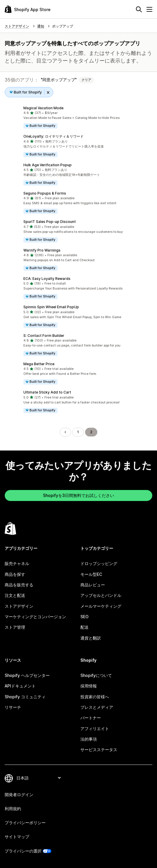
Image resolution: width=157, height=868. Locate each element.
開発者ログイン (19, 795)
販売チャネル (17, 563)
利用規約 (13, 809)
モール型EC (91, 574)
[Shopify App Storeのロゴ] (28, 9)
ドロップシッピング (99, 563)
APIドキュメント (20, 686)
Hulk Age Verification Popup (48, 165)
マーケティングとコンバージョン (35, 617)
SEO (84, 617)
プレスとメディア (97, 707)
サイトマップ (17, 837)
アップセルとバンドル (101, 595)
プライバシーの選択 (23, 851)
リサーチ (13, 707)
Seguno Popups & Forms (45, 193)
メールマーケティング (101, 606)
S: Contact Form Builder (44, 336)
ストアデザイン (19, 606)
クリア (86, 80)
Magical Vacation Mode (43, 108)
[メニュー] (149, 9)
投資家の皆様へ (95, 697)
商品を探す (15, 574)
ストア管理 (15, 627)
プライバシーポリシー (25, 823)
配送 (84, 627)
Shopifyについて (96, 675)
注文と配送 (15, 595)
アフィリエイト (95, 728)
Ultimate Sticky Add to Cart (47, 392)
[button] (78, 117)
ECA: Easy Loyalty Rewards (47, 279)
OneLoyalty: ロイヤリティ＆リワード (54, 136)
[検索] (139, 9)
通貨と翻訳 (91, 638)
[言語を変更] (38, 778)
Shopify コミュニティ (25, 697)
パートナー (91, 718)
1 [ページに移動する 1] (78, 432)
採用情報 (89, 686)
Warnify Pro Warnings (42, 250)
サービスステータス (99, 750)
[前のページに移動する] (65, 432)
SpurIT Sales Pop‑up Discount (50, 222)
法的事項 (89, 739)
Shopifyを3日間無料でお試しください (78, 495)
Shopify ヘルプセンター (27, 675)
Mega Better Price (39, 364)
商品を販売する (19, 585)
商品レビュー (93, 585)
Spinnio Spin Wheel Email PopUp (51, 307)
